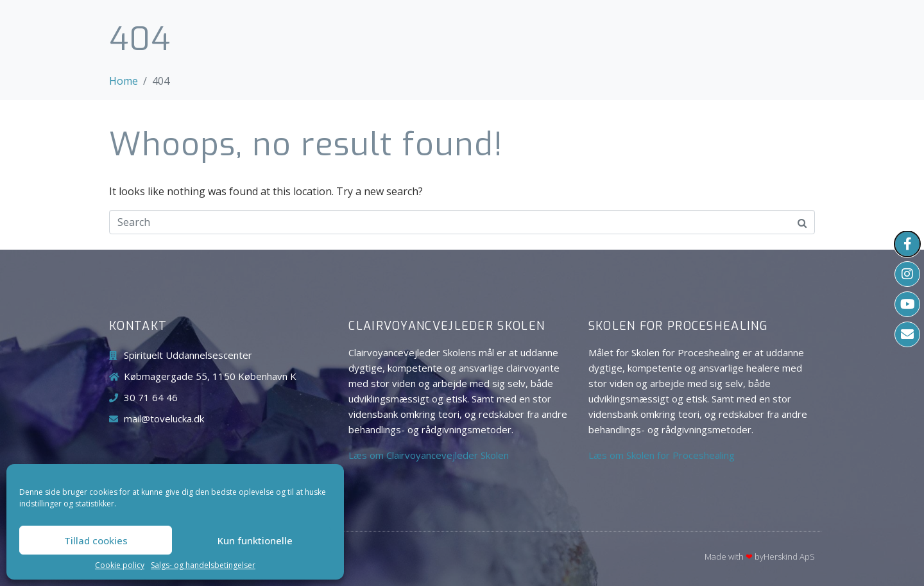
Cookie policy (120, 565)
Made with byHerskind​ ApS (760, 556)
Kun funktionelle (255, 540)
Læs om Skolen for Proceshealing (662, 455)
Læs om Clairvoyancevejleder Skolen (429, 455)
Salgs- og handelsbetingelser (203, 565)
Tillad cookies (96, 540)
